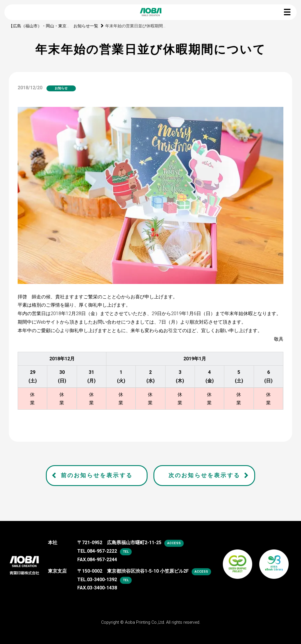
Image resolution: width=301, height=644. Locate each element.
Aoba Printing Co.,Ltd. (145, 622)
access (174, 543)
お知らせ (61, 88)
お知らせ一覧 (86, 26)
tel (126, 552)
